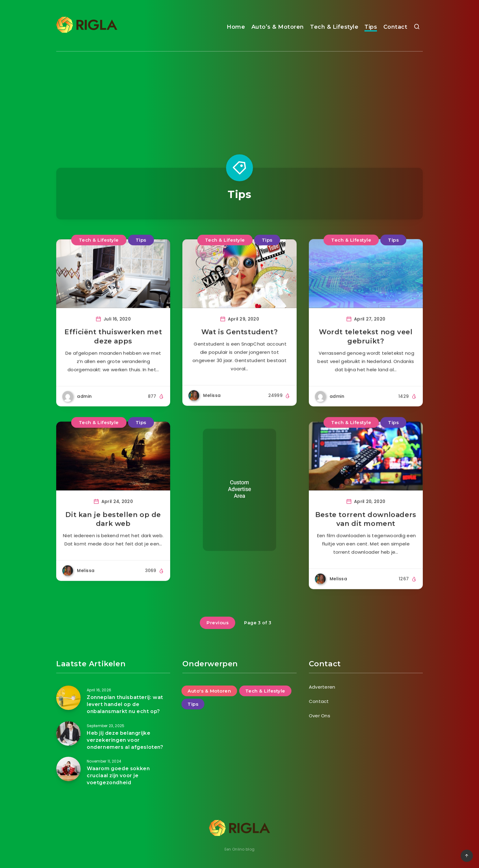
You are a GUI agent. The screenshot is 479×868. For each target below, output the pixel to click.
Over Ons (320, 716)
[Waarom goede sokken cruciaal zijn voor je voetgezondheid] (68, 769)
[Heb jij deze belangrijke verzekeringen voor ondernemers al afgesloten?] (68, 734)
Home (236, 27)
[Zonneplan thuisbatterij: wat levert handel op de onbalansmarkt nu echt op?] (68, 698)
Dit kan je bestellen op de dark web (113, 525)
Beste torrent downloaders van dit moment (366, 525)
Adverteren (322, 687)
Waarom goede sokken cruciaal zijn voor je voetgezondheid (118, 776)
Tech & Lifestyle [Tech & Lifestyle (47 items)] (265, 691)
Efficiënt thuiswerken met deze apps (113, 342)
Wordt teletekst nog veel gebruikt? (366, 342)
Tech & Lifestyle (334, 27)
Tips (371, 27)
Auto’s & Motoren (278, 27)
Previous (218, 628)
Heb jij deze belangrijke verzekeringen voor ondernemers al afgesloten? (125, 740)
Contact (395, 27)
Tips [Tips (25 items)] (193, 704)
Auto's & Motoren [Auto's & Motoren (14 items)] (209, 691)
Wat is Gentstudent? (239, 338)
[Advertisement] (239, 97)
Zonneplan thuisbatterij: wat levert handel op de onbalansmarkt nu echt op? (125, 704)
